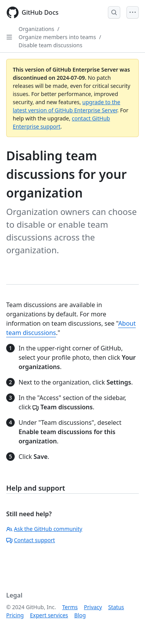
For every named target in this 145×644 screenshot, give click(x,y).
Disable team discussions (50, 45)
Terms (70, 607)
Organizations (36, 29)
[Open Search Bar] (114, 12)
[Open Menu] (133, 12)
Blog (80, 615)
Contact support (31, 540)
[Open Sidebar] (9, 37)
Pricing (15, 615)
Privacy (93, 607)
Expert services (49, 615)
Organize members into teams (57, 37)
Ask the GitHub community (44, 529)
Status (116, 607)
